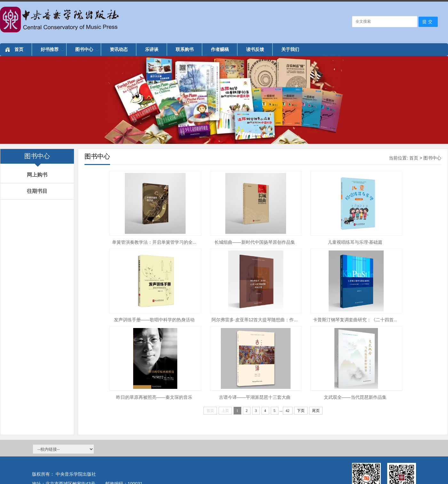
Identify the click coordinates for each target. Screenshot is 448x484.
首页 (19, 49)
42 (288, 411)
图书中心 (87, 49)
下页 (301, 411)
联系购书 (185, 49)
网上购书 (37, 175)
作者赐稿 (220, 49)
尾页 (316, 411)
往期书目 (37, 191)
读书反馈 (255, 49)
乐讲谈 (152, 49)
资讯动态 (119, 49)
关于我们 (290, 49)
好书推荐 (52, 49)
